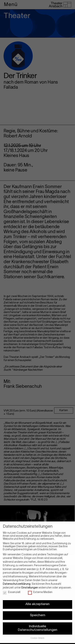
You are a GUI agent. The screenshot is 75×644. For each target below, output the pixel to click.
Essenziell (12, 585)
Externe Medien (40, 585)
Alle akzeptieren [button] (37, 597)
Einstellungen (30, 581)
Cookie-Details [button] (37, 631)
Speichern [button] (38, 608)
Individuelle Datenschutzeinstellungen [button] (38, 621)
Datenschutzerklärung (17, 577)
